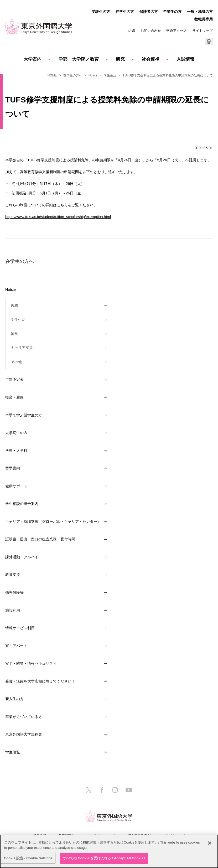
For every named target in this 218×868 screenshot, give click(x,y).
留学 (14, 334)
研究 (120, 59)
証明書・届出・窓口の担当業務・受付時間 (40, 539)
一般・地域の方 (200, 12)
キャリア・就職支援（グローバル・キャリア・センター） (53, 521)
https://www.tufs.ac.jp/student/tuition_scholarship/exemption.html (58, 217)
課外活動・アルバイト (24, 557)
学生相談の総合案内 (22, 504)
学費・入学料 (16, 451)
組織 (132, 31)
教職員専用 (204, 19)
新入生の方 (14, 699)
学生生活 (110, 75)
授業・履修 (14, 397)
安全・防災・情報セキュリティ (31, 663)
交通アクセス (177, 31)
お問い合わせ (151, 31)
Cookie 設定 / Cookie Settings (28, 858)
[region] (109, 851)
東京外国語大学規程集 (24, 734)
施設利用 (13, 610)
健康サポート (16, 486)
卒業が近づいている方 (24, 717)
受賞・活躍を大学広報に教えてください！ (40, 681)
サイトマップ (203, 31)
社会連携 (150, 59)
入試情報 (185, 59)
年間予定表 (14, 379)
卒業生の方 (172, 12)
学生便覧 (13, 752)
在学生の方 (125, 12)
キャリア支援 (22, 348)
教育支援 (13, 575)
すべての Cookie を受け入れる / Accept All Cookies (104, 858)
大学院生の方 (16, 433)
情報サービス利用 (20, 628)
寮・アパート (16, 646)
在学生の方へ (73, 75)
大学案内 (33, 59)
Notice (93, 75)
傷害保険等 (14, 592)
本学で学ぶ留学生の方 (24, 415)
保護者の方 (149, 12)
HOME (52, 75)
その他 (16, 362)
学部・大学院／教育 (79, 59)
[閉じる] (210, 843)
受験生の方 (101, 12)
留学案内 (13, 468)
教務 (14, 306)
